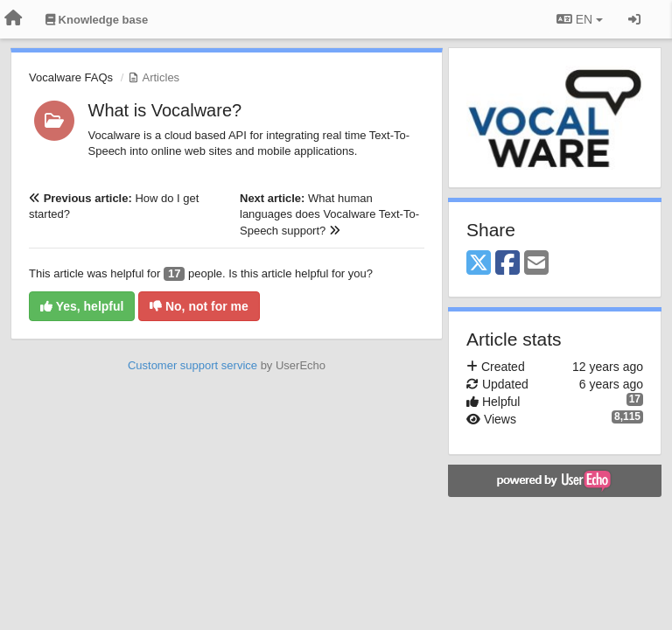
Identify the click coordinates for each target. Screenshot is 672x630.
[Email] (536, 264)
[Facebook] (507, 264)
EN (580, 19)
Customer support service (192, 365)
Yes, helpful (82, 306)
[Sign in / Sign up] (634, 19)
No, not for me (199, 306)
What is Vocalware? (165, 110)
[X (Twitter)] (479, 264)
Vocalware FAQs (71, 77)
